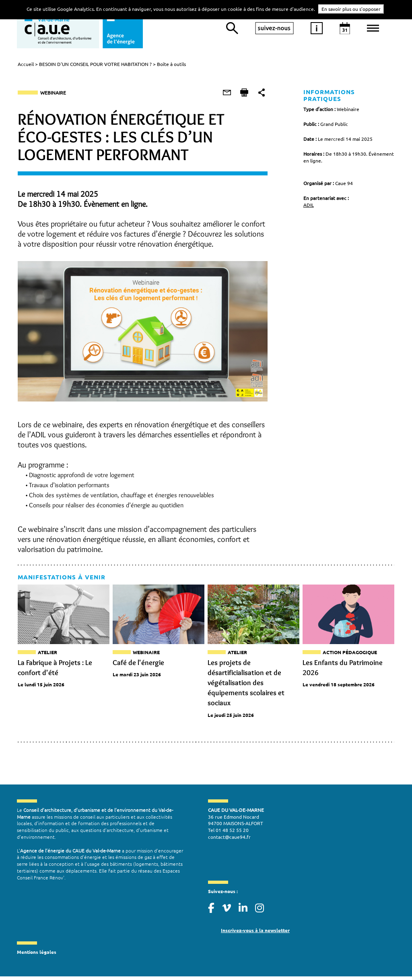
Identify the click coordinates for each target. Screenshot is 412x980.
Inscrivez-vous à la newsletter (255, 932)
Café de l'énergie (138, 664)
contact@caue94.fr (229, 839)
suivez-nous (274, 28)
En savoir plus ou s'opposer (351, 9)
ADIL (309, 199)
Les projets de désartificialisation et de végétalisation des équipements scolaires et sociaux (246, 684)
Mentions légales (37, 954)
